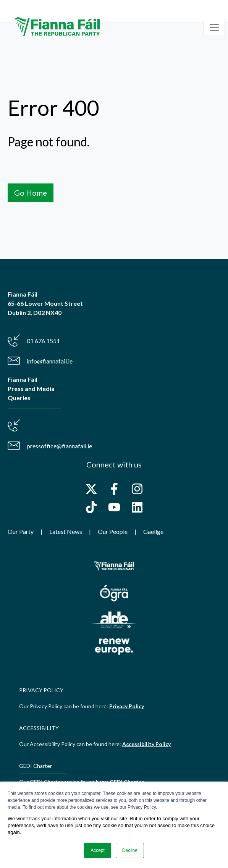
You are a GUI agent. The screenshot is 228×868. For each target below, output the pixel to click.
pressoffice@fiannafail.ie (59, 446)
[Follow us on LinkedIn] (137, 507)
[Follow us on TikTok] (91, 507)
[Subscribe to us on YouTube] (114, 507)
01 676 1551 (43, 341)
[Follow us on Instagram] (137, 489)
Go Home (31, 193)
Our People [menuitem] (113, 531)
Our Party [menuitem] (21, 531)
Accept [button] (98, 850)
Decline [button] (130, 850)
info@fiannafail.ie (50, 361)
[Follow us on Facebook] (114, 489)
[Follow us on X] (91, 489)
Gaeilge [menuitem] (153, 531)
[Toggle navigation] (214, 28)
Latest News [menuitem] (66, 531)
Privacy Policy (127, 706)
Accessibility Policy (146, 744)
